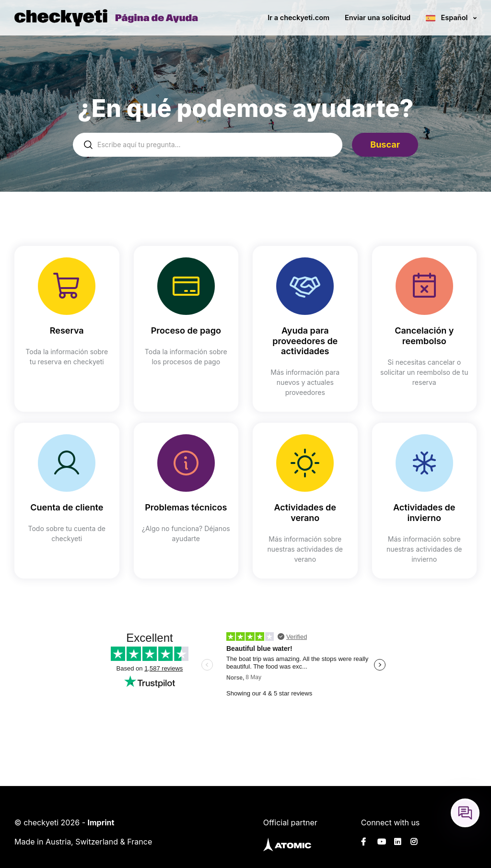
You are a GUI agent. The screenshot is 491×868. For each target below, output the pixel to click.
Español (454, 17)
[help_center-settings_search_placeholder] (208, 145)
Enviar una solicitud (378, 17)
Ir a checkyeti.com (298, 17)
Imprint (101, 822)
